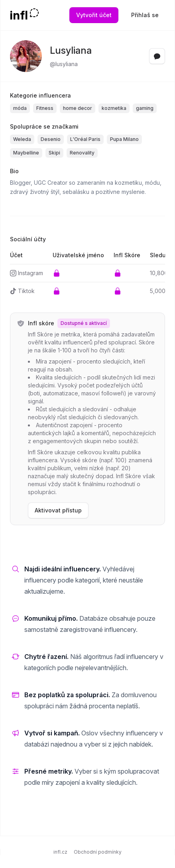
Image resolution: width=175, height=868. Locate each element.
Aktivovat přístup (58, 510)
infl (19, 15)
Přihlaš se (145, 15)
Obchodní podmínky (98, 852)
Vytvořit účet (94, 15)
